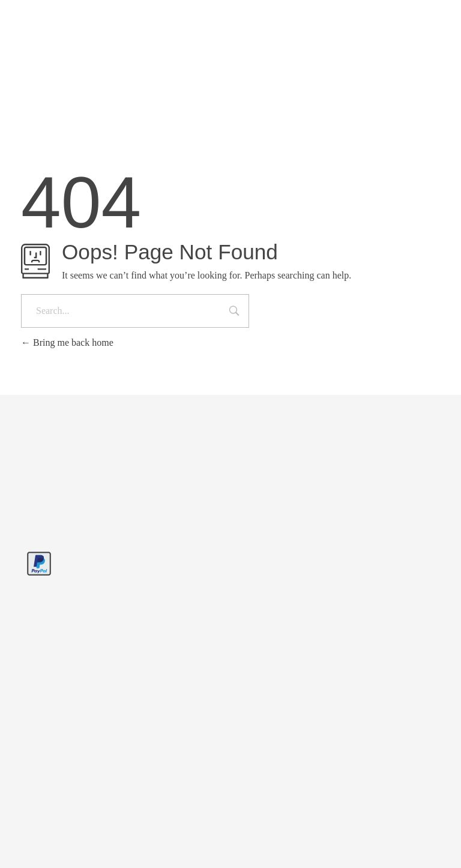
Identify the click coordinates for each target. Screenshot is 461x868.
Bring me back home (67, 342)
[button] (26, 842)
